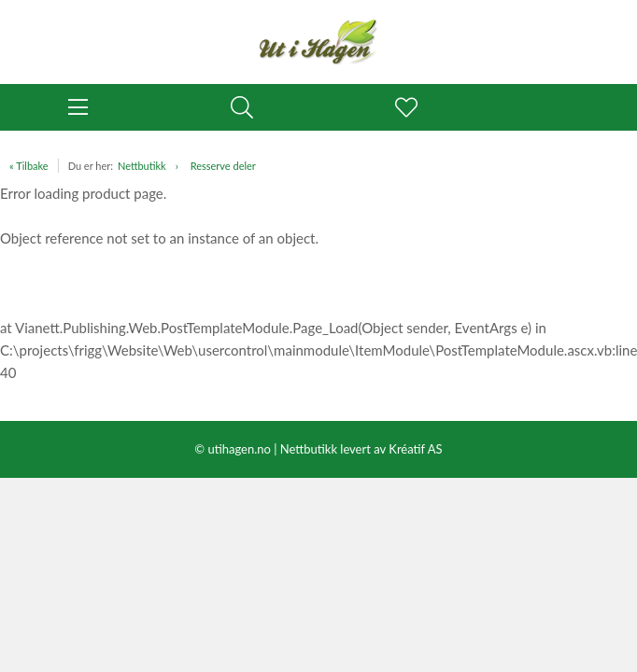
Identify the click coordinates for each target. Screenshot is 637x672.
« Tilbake (29, 166)
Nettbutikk (142, 166)
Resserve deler (223, 166)
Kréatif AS (415, 449)
